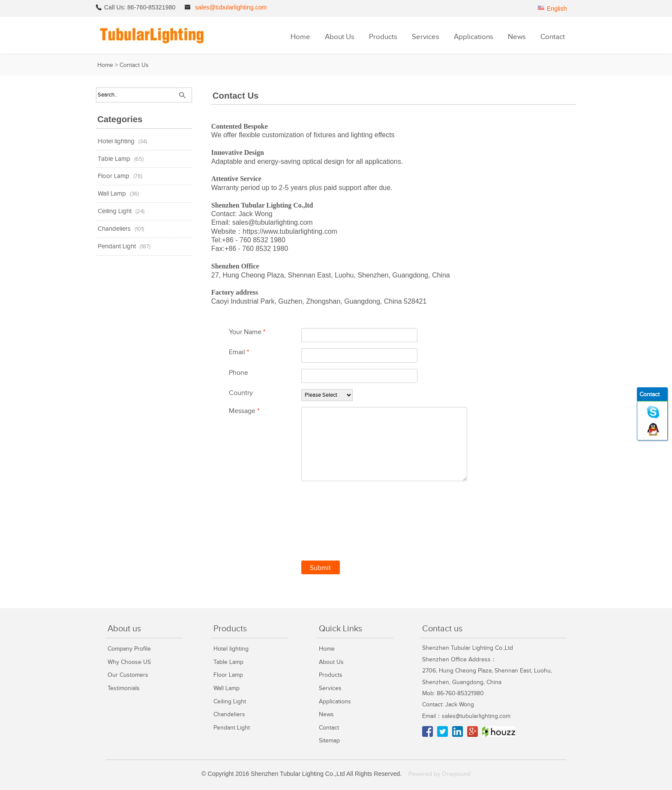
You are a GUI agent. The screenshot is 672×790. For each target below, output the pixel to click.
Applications (474, 37)
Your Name (247, 332)
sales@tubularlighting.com (231, 7)
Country (241, 393)
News (517, 37)
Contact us (442, 629)
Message (244, 411)
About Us (340, 37)
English (557, 9)
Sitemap (329, 740)
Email (239, 352)
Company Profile (129, 649)
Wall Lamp (112, 194)
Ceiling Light (115, 211)
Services (426, 37)
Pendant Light (117, 246)
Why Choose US (129, 662)
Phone (238, 373)
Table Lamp (114, 159)
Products (383, 37)
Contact (553, 37)
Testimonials (124, 688)
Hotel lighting (116, 141)
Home (300, 37)
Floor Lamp (114, 176)
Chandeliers (114, 229)
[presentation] (366, 518)
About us (124, 629)
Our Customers (128, 675)
